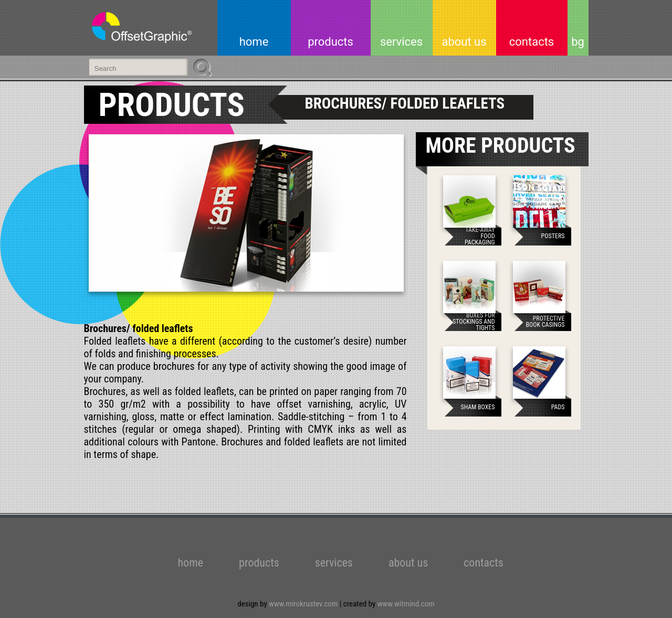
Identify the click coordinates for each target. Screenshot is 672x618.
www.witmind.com (406, 604)
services (401, 42)
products (330, 42)
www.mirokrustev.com (304, 604)
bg (578, 42)
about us (464, 42)
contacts (532, 42)
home (254, 42)
